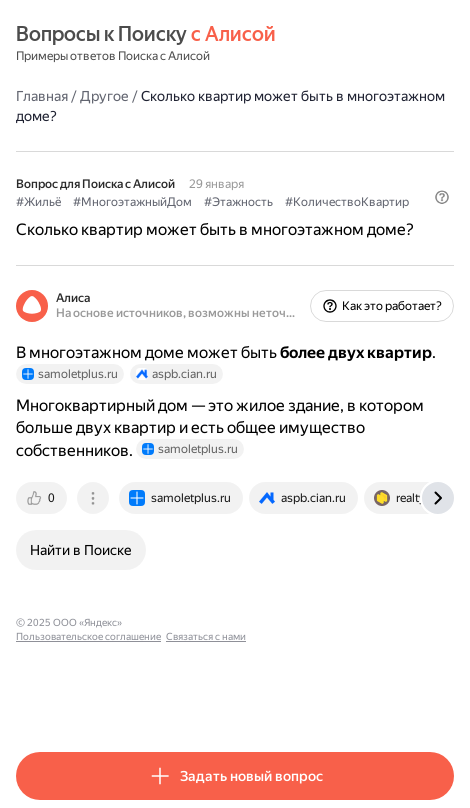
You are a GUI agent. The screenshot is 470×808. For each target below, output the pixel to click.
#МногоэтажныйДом (132, 202)
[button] (442, 197)
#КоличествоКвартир (347, 202)
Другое (104, 96)
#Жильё (38, 202)
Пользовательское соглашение (203, 622)
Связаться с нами (321, 622)
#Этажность (238, 202)
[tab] (43, 498)
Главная (42, 96)
